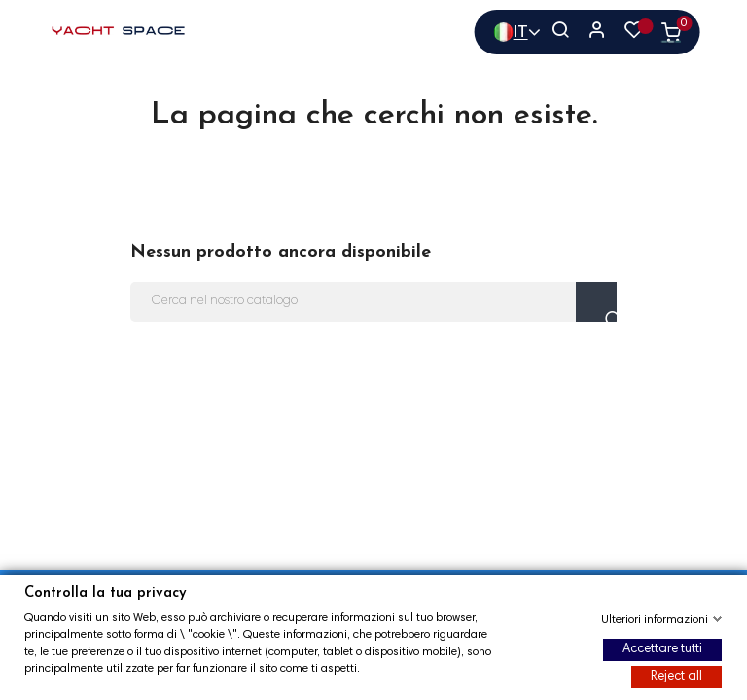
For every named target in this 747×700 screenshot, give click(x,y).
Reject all (676, 677)
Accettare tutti (662, 650)
